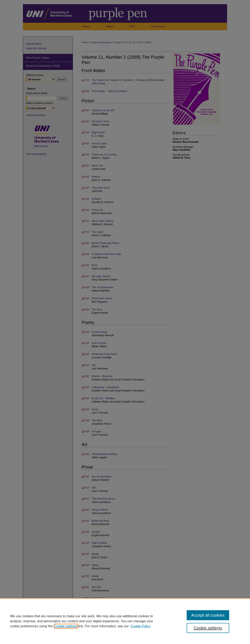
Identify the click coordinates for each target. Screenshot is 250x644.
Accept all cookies (208, 615)
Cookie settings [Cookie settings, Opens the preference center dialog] (208, 628)
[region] (125, 621)
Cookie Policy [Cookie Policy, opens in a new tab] (141, 626)
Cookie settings (66, 626)
